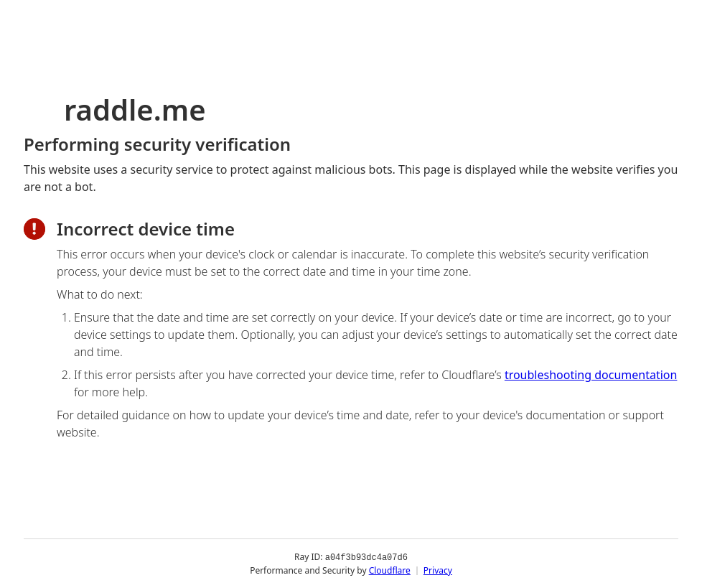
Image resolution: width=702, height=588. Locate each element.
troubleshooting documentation (591, 375)
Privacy (438, 570)
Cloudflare (390, 570)
